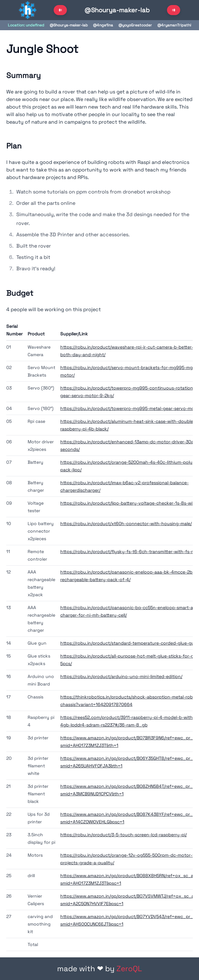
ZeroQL (129, 969)
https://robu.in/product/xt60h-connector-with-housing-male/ (126, 524)
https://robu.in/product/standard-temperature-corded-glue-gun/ (129, 643)
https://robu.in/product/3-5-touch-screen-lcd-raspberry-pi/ (124, 835)
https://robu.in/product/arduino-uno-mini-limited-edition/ (121, 676)
